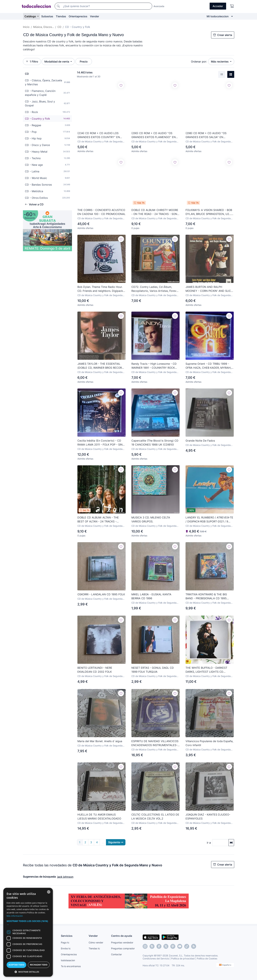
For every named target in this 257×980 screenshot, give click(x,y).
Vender (94, 16)
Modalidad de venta (57, 62)
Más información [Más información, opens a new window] (15, 916)
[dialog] (28, 932)
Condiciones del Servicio (156, 958)
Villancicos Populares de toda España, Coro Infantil (209, 743)
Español (225, 965)
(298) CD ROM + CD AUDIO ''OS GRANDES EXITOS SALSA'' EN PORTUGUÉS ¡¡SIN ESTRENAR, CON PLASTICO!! (208, 135)
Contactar (116, 954)
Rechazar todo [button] (39, 965)
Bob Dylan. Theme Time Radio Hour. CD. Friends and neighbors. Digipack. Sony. (101, 289)
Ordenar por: (199, 62)
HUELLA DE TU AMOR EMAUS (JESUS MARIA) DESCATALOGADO (99, 817)
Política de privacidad (183, 958)
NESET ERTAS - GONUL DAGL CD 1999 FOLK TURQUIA (153, 670)
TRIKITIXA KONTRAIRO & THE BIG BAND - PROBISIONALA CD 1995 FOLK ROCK (206, 596)
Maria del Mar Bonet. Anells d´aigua (100, 741)
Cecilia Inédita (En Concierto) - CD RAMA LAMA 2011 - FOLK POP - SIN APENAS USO (100, 443)
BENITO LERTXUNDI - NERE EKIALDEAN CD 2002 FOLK (95, 670)
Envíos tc (66, 948)
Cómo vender (96, 942)
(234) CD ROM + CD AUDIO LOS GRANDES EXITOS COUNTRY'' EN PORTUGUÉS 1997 (99, 135)
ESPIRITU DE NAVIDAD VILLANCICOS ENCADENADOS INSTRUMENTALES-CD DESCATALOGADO (155, 743)
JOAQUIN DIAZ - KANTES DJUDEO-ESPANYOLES (208, 817)
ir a (209, 843)
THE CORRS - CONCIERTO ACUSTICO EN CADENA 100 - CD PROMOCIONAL (101, 212)
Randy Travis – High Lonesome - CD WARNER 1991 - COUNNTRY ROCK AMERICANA (154, 366)
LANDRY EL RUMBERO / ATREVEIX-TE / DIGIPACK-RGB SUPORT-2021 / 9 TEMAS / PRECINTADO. (209, 520)
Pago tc (65, 942)
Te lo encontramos (71, 966)
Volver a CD (34, 204)
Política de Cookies (207, 958)
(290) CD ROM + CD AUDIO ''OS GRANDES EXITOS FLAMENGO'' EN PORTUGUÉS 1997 (154, 135)
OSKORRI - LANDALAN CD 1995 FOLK (101, 594)
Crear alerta (223, 35)
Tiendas (61, 16)
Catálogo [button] (31, 16)
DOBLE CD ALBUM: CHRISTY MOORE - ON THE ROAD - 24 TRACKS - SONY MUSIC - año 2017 (155, 212)
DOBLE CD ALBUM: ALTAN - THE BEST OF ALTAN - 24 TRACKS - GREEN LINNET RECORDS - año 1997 (101, 520)
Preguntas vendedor (122, 942)
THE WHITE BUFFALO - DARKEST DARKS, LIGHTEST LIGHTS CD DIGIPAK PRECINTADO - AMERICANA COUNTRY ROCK (209, 670)
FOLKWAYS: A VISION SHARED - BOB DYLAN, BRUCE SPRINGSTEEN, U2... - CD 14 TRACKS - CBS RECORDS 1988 (209, 212)
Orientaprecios (78, 16)
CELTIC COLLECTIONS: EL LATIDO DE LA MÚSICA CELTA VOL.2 (155, 817)
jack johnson (65, 877)
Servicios (67, 936)
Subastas (47, 16)
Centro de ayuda (122, 936)
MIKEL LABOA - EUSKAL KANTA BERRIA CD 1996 (151, 596)
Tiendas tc (94, 948)
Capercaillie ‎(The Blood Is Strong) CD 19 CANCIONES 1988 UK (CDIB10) (155, 443)
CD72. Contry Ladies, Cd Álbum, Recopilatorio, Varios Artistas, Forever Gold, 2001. (155, 289)
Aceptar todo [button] (16, 965)
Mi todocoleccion (218, 16)
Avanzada (159, 6)
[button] (28, 923)
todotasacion (68, 960)
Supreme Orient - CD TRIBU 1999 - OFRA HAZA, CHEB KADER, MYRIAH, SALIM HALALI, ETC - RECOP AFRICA (209, 366)
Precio (84, 62)
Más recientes (220, 62)
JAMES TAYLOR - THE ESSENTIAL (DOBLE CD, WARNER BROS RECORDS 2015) (101, 366)
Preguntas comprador (123, 948)
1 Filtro (32, 62)
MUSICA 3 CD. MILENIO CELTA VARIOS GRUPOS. (151, 519)
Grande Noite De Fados (200, 441)
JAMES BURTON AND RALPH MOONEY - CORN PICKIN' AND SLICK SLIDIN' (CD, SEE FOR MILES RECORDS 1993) (209, 289)
